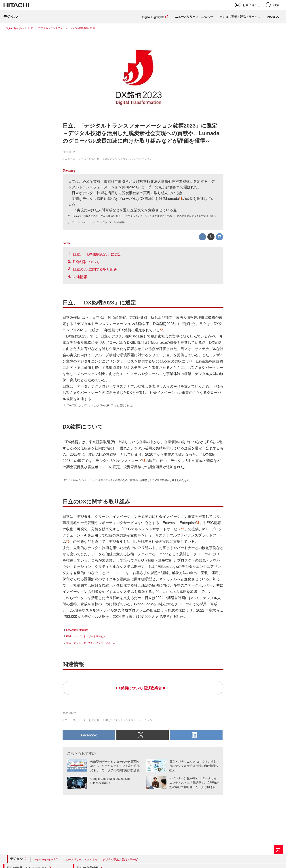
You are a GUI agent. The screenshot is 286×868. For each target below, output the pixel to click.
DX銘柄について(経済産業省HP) (142, 688)
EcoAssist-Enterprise (77, 630)
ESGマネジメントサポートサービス (86, 636)
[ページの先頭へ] (278, 850)
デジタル (16, 859)
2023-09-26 (69, 152)
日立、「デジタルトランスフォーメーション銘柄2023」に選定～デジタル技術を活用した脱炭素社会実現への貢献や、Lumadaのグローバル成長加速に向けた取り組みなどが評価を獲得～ (141, 133)
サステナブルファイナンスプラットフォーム (91, 643)
